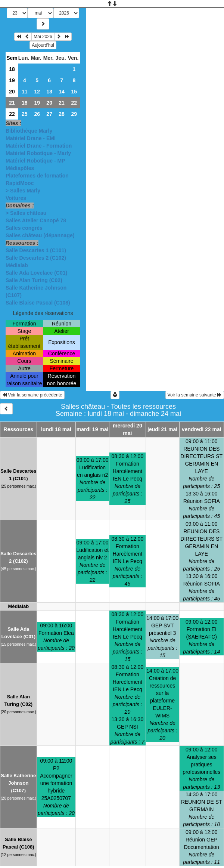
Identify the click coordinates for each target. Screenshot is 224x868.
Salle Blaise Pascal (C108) (38, 303)
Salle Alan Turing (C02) (34, 280)
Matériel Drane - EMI (31, 138)
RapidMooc (20, 183)
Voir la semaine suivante (195, 395)
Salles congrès (24, 228)
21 (12, 103)
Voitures (16, 198)
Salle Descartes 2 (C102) (36, 258)
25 (25, 114)
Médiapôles (20, 168)
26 (37, 114)
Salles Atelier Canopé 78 (36, 220)
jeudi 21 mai (162, 429)
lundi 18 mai (56, 429)
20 (12, 92)
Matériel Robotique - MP (35, 161)
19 (12, 80)
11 (25, 92)
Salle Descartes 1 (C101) (36, 250)
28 (62, 114)
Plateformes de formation (37, 176)
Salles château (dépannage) (40, 235)
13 (49, 92)
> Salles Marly (23, 191)
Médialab (17, 265)
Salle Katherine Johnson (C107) (18, 783)
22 (74, 103)
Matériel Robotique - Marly (38, 153)
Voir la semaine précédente (32, 395)
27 (49, 114)
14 (62, 92)
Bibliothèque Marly (29, 131)
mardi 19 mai (93, 429)
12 (37, 92)
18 (12, 69)
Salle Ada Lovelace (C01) (36, 273)
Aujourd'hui (43, 45)
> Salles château (26, 213)
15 (74, 92)
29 (74, 114)
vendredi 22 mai (202, 429)
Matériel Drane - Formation (39, 146)
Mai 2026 (43, 37)
